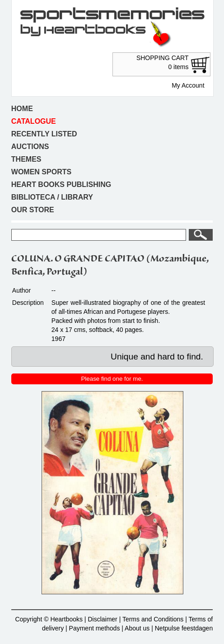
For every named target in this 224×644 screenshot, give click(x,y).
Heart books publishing (61, 184)
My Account (188, 85)
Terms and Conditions (153, 619)
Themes (26, 159)
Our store (33, 210)
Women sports (41, 172)
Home (22, 109)
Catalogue (34, 121)
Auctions (30, 147)
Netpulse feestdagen (184, 628)
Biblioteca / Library (52, 197)
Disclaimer (102, 619)
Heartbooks (66, 619)
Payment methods (95, 628)
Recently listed (44, 134)
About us (137, 628)
